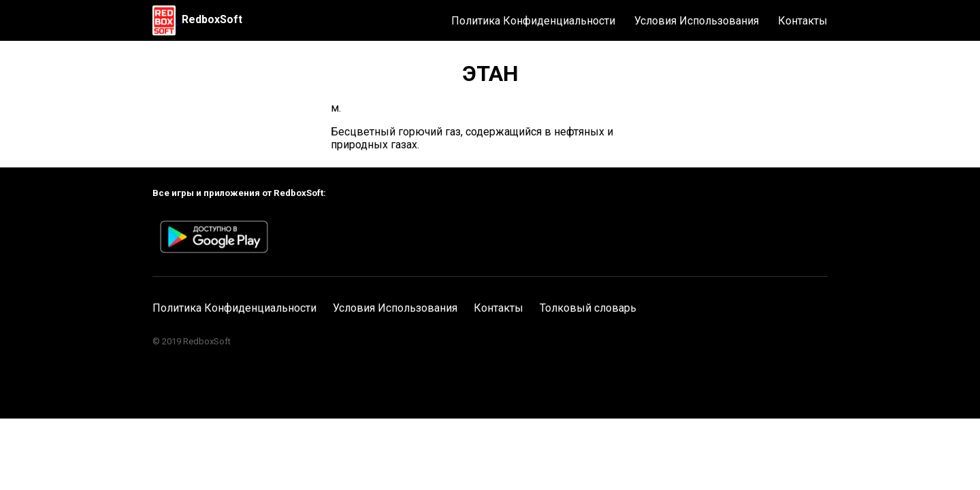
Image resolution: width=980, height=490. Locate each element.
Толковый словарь (588, 308)
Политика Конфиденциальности (533, 21)
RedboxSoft (212, 19)
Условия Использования (697, 21)
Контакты (803, 21)
